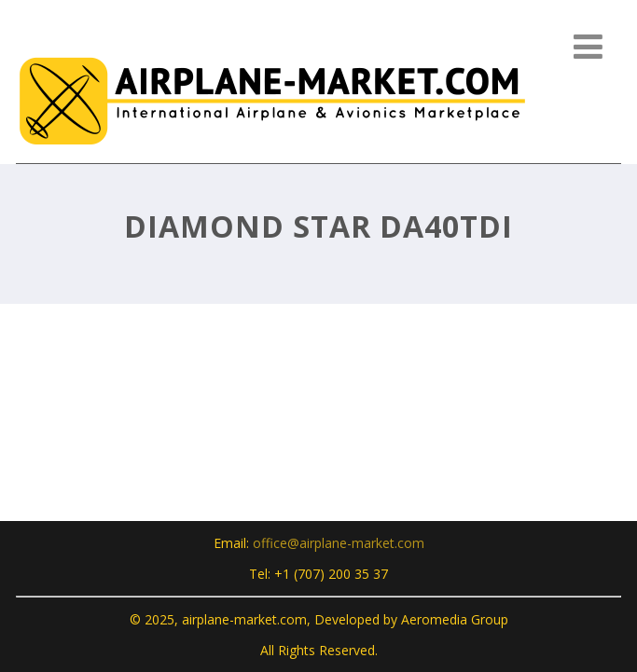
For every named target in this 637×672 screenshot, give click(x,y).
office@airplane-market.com (339, 543)
